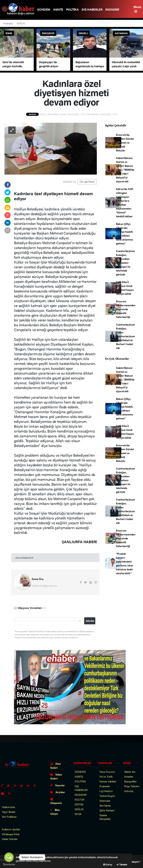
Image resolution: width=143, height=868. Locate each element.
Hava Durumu (107, 772)
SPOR (78, 814)
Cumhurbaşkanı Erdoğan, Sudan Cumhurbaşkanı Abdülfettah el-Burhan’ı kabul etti (125, 336)
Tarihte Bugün (107, 796)
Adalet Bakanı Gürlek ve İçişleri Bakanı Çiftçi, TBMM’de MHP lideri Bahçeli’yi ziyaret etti (125, 170)
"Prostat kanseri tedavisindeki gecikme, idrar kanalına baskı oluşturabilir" (125, 563)
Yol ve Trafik (106, 776)
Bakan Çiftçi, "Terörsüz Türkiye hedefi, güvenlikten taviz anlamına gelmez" (125, 234)
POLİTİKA (72, 9)
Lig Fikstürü (106, 791)
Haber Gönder (10, 839)
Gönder (90, 621)
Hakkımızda (8, 807)
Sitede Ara (130, 772)
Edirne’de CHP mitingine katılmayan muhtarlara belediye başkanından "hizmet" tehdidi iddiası (125, 203)
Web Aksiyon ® (132, 862)
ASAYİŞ (58, 9)
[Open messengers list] (9, 857)
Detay (108, 864)
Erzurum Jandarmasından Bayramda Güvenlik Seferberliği (126, 309)
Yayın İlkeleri (9, 812)
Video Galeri (56, 776)
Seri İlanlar (105, 805)
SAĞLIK (21, 23)
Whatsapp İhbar (11, 834)
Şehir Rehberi (107, 810)
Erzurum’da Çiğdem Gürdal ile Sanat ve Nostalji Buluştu (125, 142)
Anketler (129, 776)
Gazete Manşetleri (105, 817)
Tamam (122, 864)
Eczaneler (105, 786)
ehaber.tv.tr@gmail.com (45, 586)
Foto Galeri (55, 766)
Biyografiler (130, 781)
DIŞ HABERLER (92, 9)
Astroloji (129, 791)
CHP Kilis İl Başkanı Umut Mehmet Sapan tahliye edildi (125, 288)
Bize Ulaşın (55, 812)
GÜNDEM (44, 9)
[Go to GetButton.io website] (9, 864)
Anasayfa (8, 23)
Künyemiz (56, 801)
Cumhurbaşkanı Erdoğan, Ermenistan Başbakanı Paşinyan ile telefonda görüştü (125, 263)
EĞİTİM (79, 804)
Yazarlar (58, 785)
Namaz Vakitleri (108, 781)
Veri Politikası (9, 817)
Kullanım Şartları (11, 829)
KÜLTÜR (80, 799)
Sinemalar (105, 801)
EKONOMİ (112, 9)
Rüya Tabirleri (132, 786)
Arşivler (58, 792)
